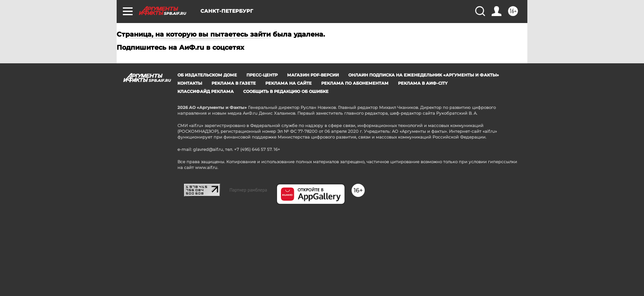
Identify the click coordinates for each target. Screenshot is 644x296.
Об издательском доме (207, 75)
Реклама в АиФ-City (423, 83)
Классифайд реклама (206, 91)
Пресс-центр (262, 75)
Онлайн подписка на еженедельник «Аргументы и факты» (424, 75)
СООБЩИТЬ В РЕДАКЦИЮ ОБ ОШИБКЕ (286, 91)
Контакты (190, 83)
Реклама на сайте (289, 83)
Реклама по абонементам (355, 83)
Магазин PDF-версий (313, 75)
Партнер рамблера (248, 190)
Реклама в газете (234, 83)
